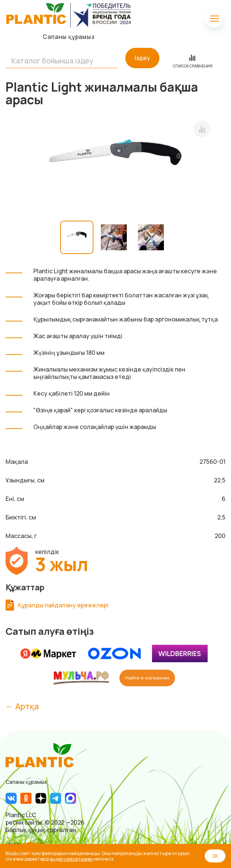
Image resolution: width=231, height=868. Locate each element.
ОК (215, 856)
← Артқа (22, 706)
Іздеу (142, 58)
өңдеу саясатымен (71, 859)
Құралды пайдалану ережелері (63, 605)
